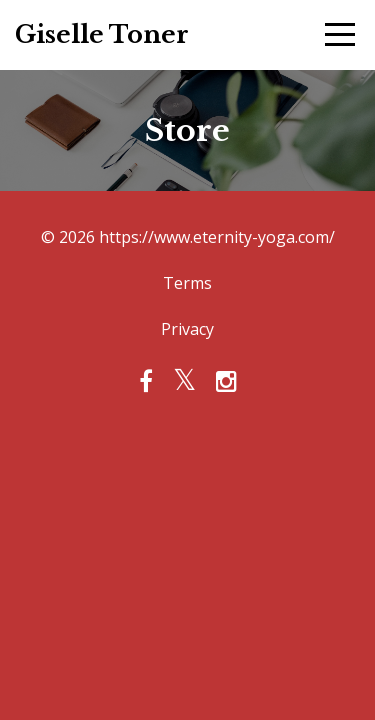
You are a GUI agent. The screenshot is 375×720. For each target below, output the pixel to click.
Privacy (187, 329)
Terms (187, 283)
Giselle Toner (102, 34)
